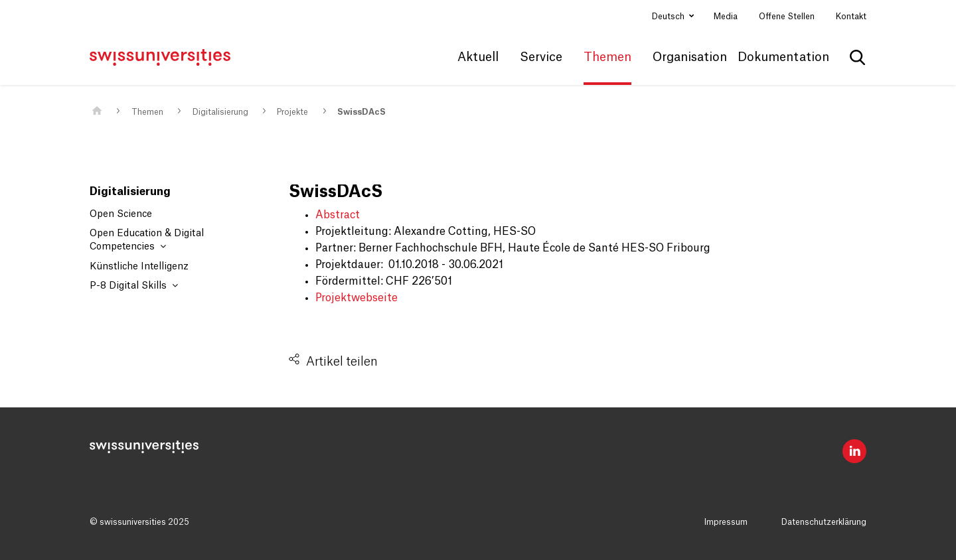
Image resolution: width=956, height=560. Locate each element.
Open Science (121, 214)
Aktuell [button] (478, 57)
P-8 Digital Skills (134, 286)
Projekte (292, 112)
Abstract (338, 215)
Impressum (726, 522)
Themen (147, 112)
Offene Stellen (787, 17)
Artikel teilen (342, 362)
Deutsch (669, 17)
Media (726, 17)
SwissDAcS (361, 112)
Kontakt (851, 17)
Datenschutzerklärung (824, 522)
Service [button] (541, 57)
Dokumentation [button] (783, 57)
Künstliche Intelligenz (139, 267)
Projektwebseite (357, 298)
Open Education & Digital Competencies (147, 240)
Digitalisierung (220, 112)
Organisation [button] (690, 57)
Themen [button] (607, 57)
